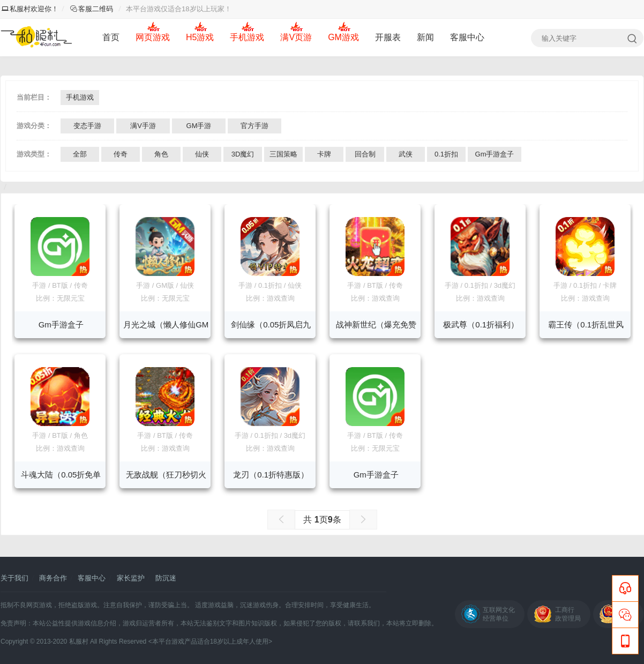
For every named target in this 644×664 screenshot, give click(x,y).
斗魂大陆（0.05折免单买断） (61, 479)
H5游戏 (200, 37)
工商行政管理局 (568, 614)
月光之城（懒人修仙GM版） (166, 329)
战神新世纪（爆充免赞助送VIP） (376, 329)
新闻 (425, 37)
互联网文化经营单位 (499, 614)
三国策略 (283, 154)
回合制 (365, 154)
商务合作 (53, 578)
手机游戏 (247, 37)
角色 (161, 154)
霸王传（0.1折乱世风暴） (586, 329)
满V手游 (143, 126)
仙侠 (202, 154)
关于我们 (14, 578)
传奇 (121, 154)
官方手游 (254, 126)
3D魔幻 (243, 154)
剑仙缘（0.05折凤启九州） (271, 329)
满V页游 (296, 37)
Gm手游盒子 (495, 154)
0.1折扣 (446, 154)
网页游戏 (153, 37)
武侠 (406, 154)
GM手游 (199, 126)
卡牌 (324, 154)
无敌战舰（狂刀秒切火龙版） (166, 479)
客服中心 (467, 37)
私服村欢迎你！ (30, 9)
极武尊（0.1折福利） (481, 324)
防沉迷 (166, 578)
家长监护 (131, 578)
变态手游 (87, 126)
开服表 (388, 37)
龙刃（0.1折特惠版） (271, 475)
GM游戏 (343, 37)
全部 (80, 154)
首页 (111, 37)
